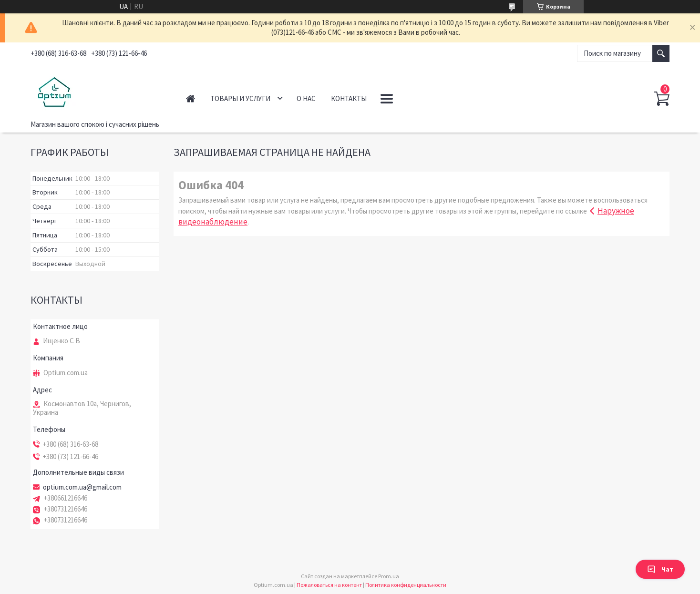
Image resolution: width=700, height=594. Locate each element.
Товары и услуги (240, 98)
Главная (190, 98)
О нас (306, 98)
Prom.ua (389, 576)
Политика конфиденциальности (406, 585)
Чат (660, 569)
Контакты (349, 98)
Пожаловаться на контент (329, 585)
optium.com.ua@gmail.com (82, 487)
